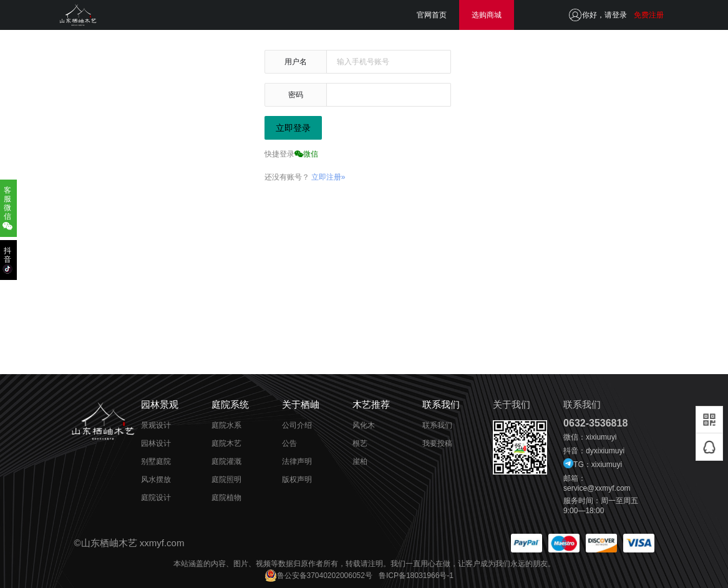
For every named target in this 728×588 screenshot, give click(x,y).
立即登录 (293, 128)
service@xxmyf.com (597, 488)
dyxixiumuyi (605, 451)
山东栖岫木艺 (109, 543)
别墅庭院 (156, 461)
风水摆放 (156, 480)
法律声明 (297, 461)
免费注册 (649, 15)
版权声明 (297, 480)
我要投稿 (437, 443)
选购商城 (487, 15)
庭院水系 (226, 425)
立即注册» (328, 177)
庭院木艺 (226, 443)
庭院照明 (226, 480)
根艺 (360, 443)
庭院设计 (156, 498)
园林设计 (156, 443)
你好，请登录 (604, 15)
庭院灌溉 (226, 461)
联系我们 (437, 425)
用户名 (296, 62)
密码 (296, 95)
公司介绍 (297, 425)
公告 (289, 443)
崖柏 (360, 461)
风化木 (364, 425)
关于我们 (512, 404)
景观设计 (156, 425)
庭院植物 (226, 498)
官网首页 (432, 15)
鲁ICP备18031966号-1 (416, 576)
